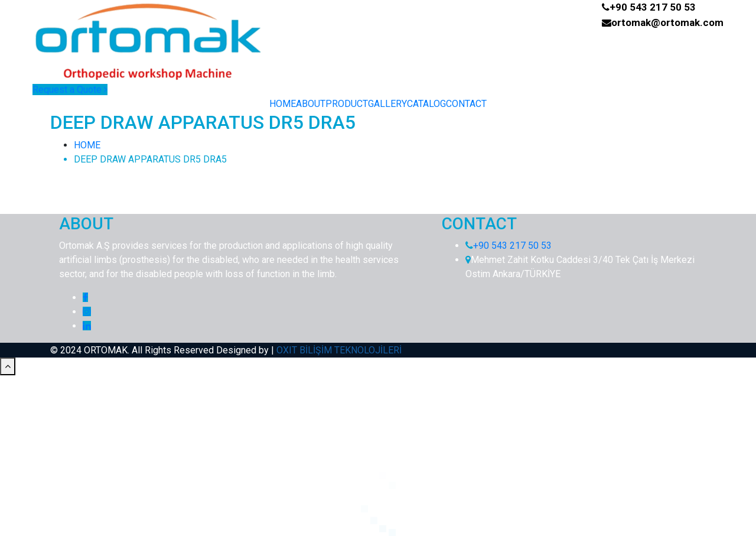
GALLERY (387, 104)
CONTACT (466, 104)
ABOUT (311, 104)
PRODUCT (347, 104)
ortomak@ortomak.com (667, 22)
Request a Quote (70, 90)
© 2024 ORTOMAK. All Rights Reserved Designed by (161, 350)
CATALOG (426, 104)
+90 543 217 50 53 (653, 7)
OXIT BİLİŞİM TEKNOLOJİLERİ (339, 350)
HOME (283, 104)
